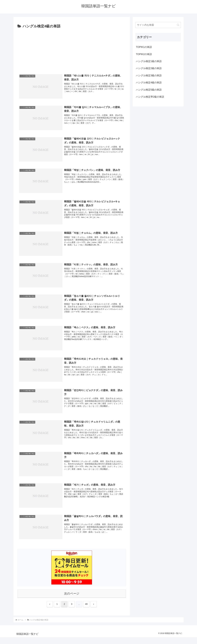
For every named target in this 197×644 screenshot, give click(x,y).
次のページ (72, 594)
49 (86, 604)
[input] (158, 25)
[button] (178, 25)
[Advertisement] (72, 50)
